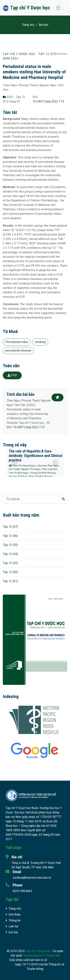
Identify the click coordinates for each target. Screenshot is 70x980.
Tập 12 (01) (10, 581)
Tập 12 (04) (10, 554)
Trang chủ (28, 25)
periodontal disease (18, 350)
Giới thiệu (13, 914)
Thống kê (13, 920)
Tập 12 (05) (10, 545)
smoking (40, 342)
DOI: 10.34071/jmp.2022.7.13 (26, 427)
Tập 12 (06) (10, 536)
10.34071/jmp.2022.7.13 (48, 101)
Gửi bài (12, 932)
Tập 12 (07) (10, 527)
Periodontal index (17, 342)
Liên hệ (12, 926)
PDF (12, 375)
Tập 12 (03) (10, 563)
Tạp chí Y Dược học (38, 951)
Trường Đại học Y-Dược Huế (42, 955)
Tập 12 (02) (10, 572)
